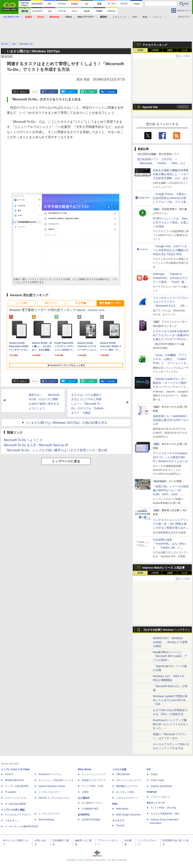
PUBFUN (152, 792)
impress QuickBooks (161, 786)
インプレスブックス (49, 814)
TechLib (120, 825)
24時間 (155, 50)
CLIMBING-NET (90, 809)
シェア (52, 92)
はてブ (72, 92)
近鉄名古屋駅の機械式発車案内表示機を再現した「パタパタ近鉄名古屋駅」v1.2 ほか (171, 174)
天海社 (154, 774)
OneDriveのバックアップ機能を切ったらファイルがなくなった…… (171, 724)
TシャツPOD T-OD (93, 786)
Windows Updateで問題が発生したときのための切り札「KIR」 (170, 700)
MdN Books (122, 809)
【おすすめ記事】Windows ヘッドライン (166, 630)
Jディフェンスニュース (129, 780)
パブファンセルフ (160, 797)
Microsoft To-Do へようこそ (23, 440)
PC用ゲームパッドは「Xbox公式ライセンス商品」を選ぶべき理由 (171, 222)
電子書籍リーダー (110, 303)
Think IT (9, 774)
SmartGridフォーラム (50, 774)
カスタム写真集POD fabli (165, 814)
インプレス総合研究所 (17, 786)
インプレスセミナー (49, 792)
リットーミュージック (94, 774)
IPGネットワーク (156, 803)
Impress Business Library (52, 786)
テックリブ (118, 821)
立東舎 (85, 792)
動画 (145, 17)
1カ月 (185, 50)
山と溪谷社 (84, 798)
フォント (158, 17)
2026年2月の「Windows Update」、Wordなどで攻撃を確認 (170, 642)
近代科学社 (84, 815)
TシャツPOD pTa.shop (163, 808)
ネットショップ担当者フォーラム (56, 780)
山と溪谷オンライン (92, 803)
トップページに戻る (66, 461)
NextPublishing (46, 820)
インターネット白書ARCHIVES (22, 826)
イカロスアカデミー (127, 798)
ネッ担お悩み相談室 (16, 804)
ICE (149, 769)
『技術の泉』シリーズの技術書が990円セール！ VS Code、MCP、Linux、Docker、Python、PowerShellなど (171, 494)
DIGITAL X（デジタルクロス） (55, 798)
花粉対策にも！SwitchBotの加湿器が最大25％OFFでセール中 (171, 420)
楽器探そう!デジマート (94, 780)
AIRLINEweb (123, 774)
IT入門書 (81, 303)
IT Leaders (11, 792)
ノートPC (22, 303)
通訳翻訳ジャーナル (127, 786)
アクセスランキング (155, 45)
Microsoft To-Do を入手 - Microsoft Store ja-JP (36, 445)
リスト (35, 92)
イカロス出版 (119, 769)
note (91, 92)
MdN (115, 804)
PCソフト (51, 303)
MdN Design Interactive (129, 815)
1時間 (140, 50)
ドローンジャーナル (16, 798)
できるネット (12, 821)
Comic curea (157, 780)
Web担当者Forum (14, 780)
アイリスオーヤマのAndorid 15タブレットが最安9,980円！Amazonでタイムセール (170, 457)
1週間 (170, 50)
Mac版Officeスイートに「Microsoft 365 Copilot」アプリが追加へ (170, 656)
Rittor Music (85, 769)
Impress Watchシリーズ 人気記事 (164, 568)
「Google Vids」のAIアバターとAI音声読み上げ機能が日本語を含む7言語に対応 (171, 250)
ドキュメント (120, 17)
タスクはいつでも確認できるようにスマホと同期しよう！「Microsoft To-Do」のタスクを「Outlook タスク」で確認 (87, 404)
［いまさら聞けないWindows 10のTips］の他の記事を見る (66, 423)
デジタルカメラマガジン (18, 815)
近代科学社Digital (91, 820)
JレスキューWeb (125, 792)
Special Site (150, 107)
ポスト (23, 92)
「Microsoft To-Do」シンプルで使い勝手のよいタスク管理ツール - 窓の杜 (56, 450)
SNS (135, 17)
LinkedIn (111, 92)
